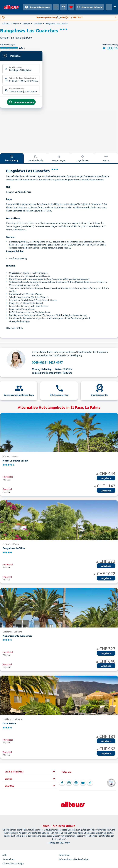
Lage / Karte (83, 159)
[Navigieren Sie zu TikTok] (90, 783)
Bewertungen (59, 159)
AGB (4, 855)
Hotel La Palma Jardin (15, 461)
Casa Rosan (9, 724)
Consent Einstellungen (13, 864)
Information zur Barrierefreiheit (74, 860)
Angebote (106, 479)
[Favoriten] (71, 7)
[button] (30, 772)
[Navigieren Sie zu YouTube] (83, 783)
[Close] (115, 17)
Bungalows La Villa (14, 549)
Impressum (64, 855)
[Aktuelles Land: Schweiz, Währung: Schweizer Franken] (109, 7)
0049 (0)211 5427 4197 (47, 363)
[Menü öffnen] (115, 7)
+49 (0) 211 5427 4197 (59, 843)
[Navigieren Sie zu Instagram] (69, 783)
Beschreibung (12, 159)
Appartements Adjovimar (17, 636)
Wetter (106, 159)
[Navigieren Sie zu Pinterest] (76, 783)
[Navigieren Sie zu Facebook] (62, 783)
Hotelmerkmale (35, 159)
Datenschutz (9, 860)
